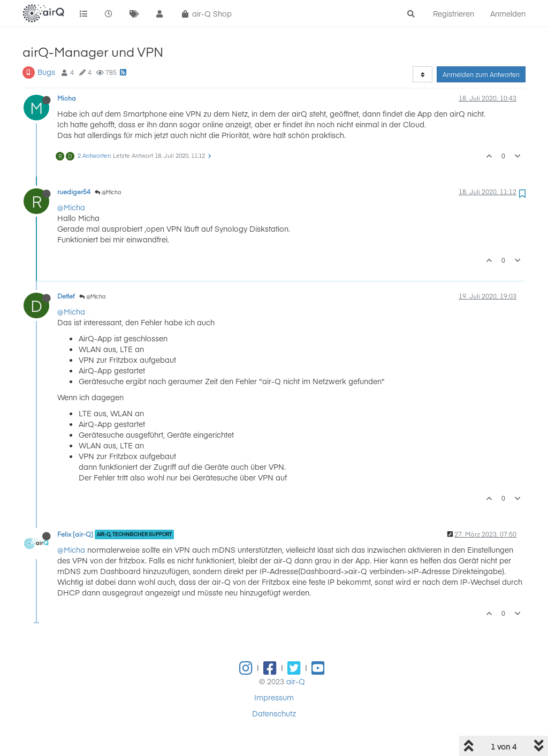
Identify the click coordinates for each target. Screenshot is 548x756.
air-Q (296, 681)
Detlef (66, 296)
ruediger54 (74, 192)
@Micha (108, 192)
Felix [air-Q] (75, 534)
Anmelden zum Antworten (481, 74)
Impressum (274, 697)
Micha (67, 98)
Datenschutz (274, 713)
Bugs (46, 72)
